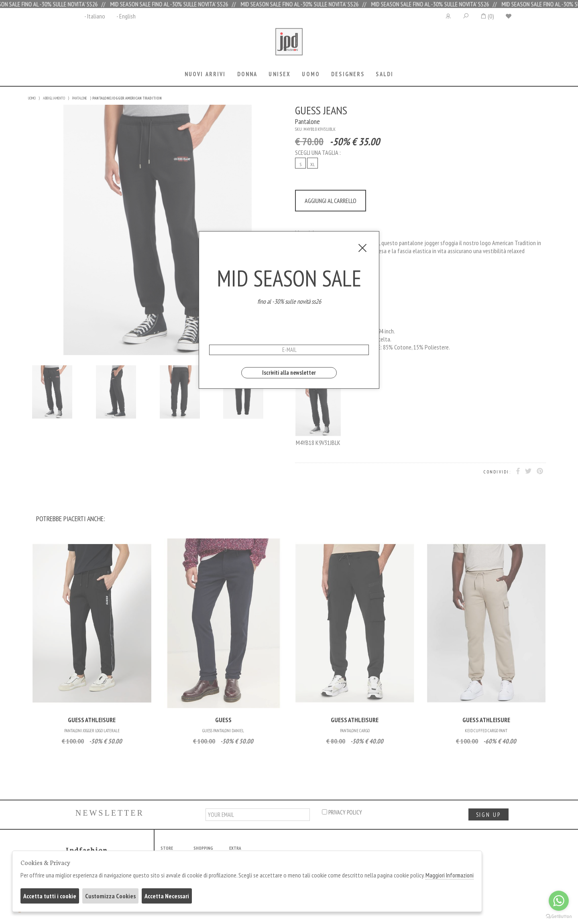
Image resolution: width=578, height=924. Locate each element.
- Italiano (95, 16)
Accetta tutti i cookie (50, 896)
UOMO (32, 98)
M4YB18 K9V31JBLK (318, 409)
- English (126, 16)
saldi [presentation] (385, 74)
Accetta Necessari (167, 896)
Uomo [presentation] (311, 74)
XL (312, 164)
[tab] (205, 75)
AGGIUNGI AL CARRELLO (331, 201)
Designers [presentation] (348, 74)
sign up (488, 815)
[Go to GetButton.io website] (559, 916)
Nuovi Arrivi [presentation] (205, 74)
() (487, 16)
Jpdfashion (289, 47)
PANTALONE (80, 98)
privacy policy (342, 812)
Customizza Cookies (110, 896)
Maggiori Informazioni (450, 875)
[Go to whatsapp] (559, 901)
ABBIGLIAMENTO (54, 98)
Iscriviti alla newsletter (289, 373)
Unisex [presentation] (280, 74)
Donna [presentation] (247, 74)
